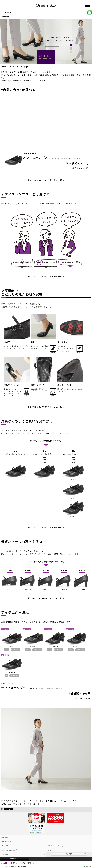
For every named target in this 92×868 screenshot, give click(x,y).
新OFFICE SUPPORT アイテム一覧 (45, 180)
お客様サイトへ (15, 863)
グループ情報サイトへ (30, 863)
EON (4, 863)
